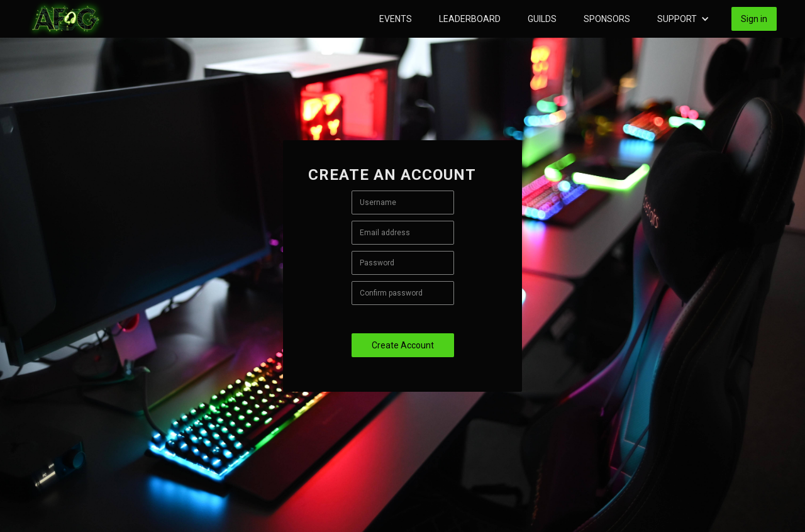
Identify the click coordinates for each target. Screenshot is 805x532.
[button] (683, 19)
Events (396, 19)
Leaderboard (470, 19)
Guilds (542, 19)
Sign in (754, 19)
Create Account (403, 345)
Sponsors (607, 19)
